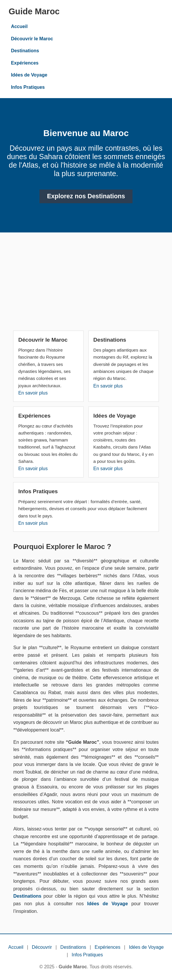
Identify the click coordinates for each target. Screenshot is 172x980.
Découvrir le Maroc (32, 39)
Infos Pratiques (28, 87)
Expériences (25, 63)
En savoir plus (33, 393)
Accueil (19, 26)
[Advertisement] (86, 284)
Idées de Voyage (29, 75)
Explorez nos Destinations (86, 196)
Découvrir (42, 947)
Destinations (25, 51)
